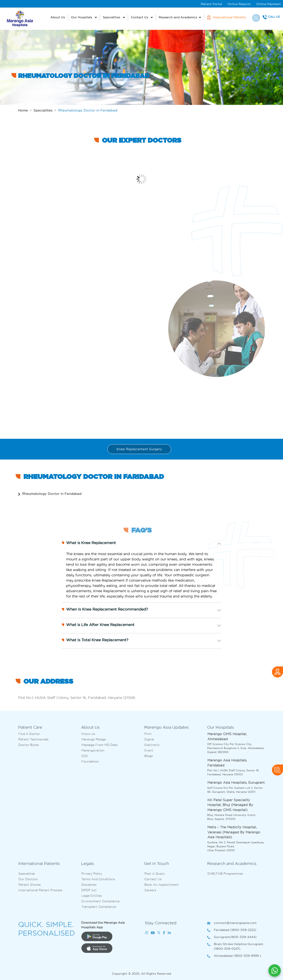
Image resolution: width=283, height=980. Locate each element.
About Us (58, 17)
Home (23, 110)
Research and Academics (178, 17)
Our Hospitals (82, 17)
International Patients (227, 17)
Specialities (112, 17)
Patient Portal (211, 4)
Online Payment (269, 4)
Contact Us (140, 17)
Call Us (274, 17)
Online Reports (239, 4)
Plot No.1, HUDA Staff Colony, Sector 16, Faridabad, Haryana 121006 (77, 698)
